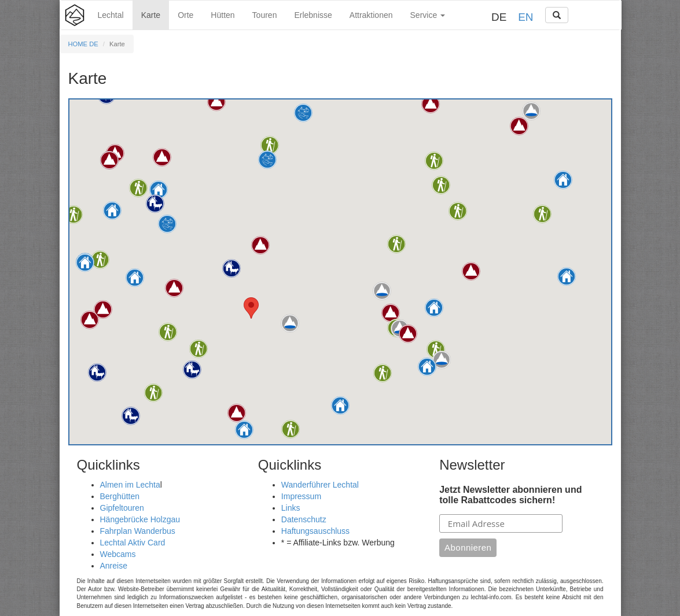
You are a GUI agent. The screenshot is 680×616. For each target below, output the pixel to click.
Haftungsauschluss (315, 531)
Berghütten (120, 496)
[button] (112, 211)
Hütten (223, 15)
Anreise (114, 566)
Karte (151, 15)
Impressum (301, 496)
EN (525, 17)
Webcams (118, 554)
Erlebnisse (313, 15)
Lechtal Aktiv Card (133, 543)
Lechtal (111, 15)
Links (291, 508)
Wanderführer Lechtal (320, 485)
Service (428, 15)
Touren (265, 15)
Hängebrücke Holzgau (140, 519)
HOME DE (83, 44)
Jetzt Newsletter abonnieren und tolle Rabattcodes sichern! (510, 495)
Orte (185, 15)
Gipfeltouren (122, 508)
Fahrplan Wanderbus (138, 531)
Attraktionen (371, 15)
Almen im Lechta (130, 485)
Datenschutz (304, 519)
